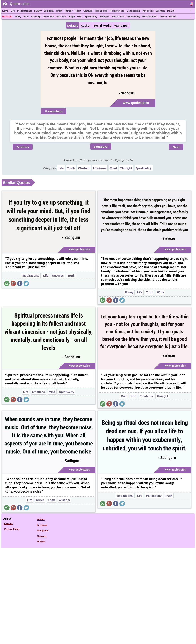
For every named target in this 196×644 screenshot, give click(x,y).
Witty (18, 17)
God (80, 17)
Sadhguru (101, 147)
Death (171, 11)
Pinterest (42, 536)
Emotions (100, 168)
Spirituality (91, 17)
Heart (78, 11)
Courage (36, 17)
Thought (126, 168)
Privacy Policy (12, 529)
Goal (124, 396)
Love (5, 11)
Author (86, 25)
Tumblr (41, 542)
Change (88, 11)
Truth (59, 11)
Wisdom (49, 11)
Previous (23, 147)
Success (61, 17)
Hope (72, 17)
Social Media (102, 25)
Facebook (42, 525)
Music (40, 500)
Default (72, 25)
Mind (113, 168)
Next (176, 147)
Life (13, 11)
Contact (8, 523)
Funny (38, 11)
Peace (163, 17)
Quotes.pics (20, 4)
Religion (104, 17)
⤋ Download (54, 111)
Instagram (42, 530)
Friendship (101, 11)
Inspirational (24, 11)
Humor (69, 11)
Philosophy (133, 17)
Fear (26, 17)
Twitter (41, 519)
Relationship (150, 17)
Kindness (148, 11)
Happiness (118, 17)
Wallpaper (122, 25)
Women (160, 11)
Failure (173, 17)
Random (7, 17)
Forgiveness (117, 11)
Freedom (49, 17)
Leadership (134, 11)
